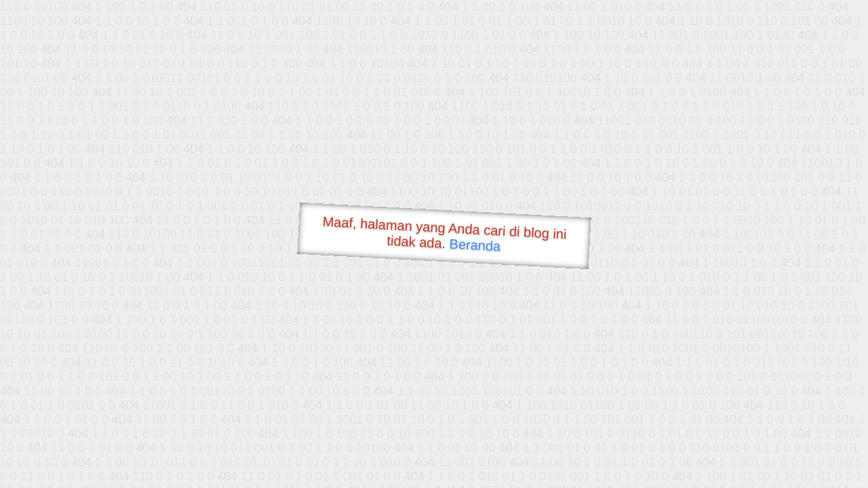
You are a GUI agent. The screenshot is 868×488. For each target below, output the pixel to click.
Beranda (475, 245)
